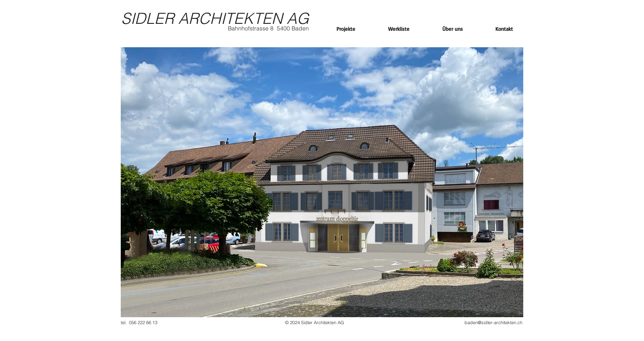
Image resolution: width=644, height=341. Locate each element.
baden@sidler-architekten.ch (493, 323)
